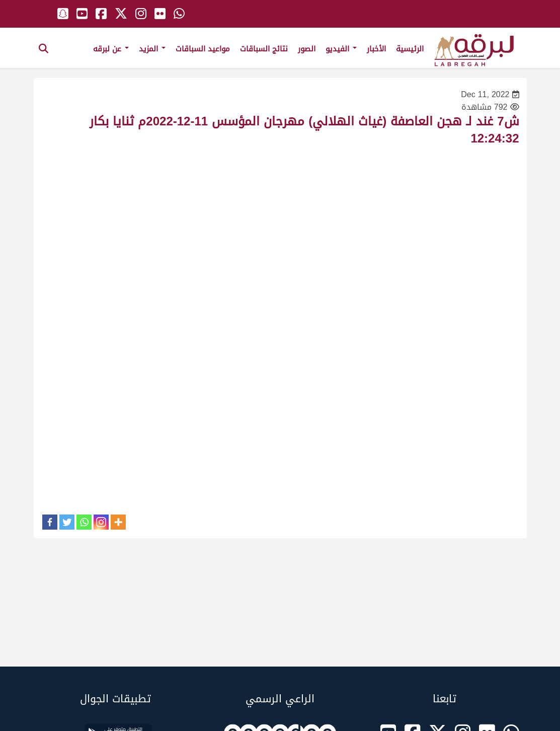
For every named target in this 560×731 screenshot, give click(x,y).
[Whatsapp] (84, 522)
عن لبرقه (111, 49)
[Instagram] (101, 522)
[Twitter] (67, 522)
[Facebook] (50, 522)
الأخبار (376, 49)
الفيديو (341, 49)
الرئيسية (410, 49)
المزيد (152, 49)
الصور (307, 49)
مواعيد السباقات (203, 49)
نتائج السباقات (264, 49)
